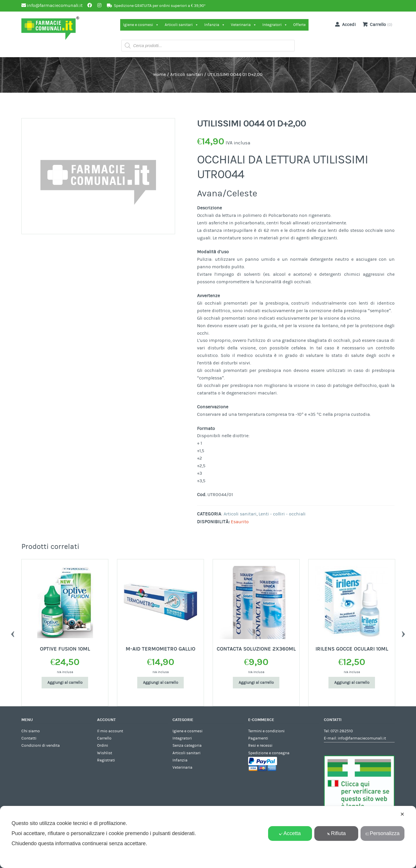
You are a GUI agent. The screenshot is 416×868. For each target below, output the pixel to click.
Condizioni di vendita (41, 746)
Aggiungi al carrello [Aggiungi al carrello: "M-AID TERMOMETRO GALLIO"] (161, 683)
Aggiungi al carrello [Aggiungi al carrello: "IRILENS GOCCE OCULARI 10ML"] (352, 683)
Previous (13, 633)
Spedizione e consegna (269, 753)
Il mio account (110, 731)
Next (403, 633)
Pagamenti (258, 738)
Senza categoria (187, 746)
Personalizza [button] (382, 833)
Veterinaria (244, 25)
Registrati (106, 760)
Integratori (275, 25)
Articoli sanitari (182, 25)
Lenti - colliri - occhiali (282, 514)
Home (160, 74)
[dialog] (208, 837)
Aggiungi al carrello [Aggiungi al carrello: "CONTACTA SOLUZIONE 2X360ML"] (256, 683)
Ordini (103, 746)
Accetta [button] (290, 833)
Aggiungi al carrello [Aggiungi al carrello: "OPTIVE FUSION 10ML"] (65, 683)
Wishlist (105, 753)
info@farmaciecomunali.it (362, 738)
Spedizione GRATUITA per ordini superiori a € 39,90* (160, 6)
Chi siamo (31, 731)
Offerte (299, 25)
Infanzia (215, 25)
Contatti (29, 738)
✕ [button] (402, 814)
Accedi (344, 24)
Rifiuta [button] (336, 833)
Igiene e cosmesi (141, 25)
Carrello (104, 738)
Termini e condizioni (266, 731)
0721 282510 (342, 731)
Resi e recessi (260, 746)
